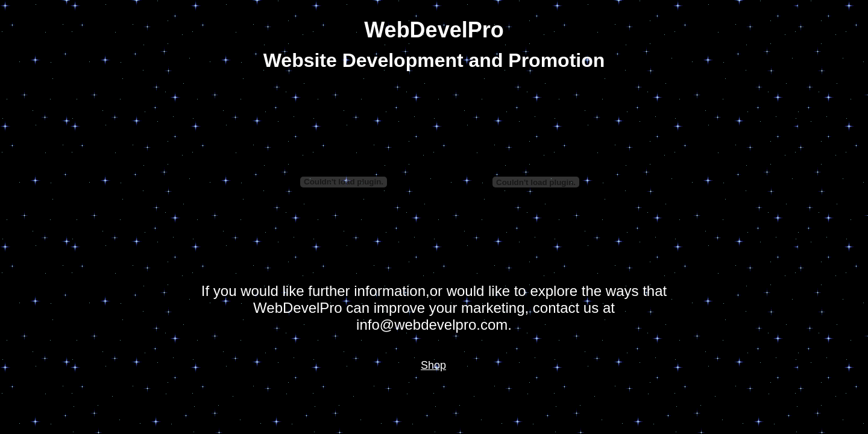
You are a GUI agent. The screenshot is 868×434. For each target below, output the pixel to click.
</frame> (344, 182)
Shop (433, 365)
